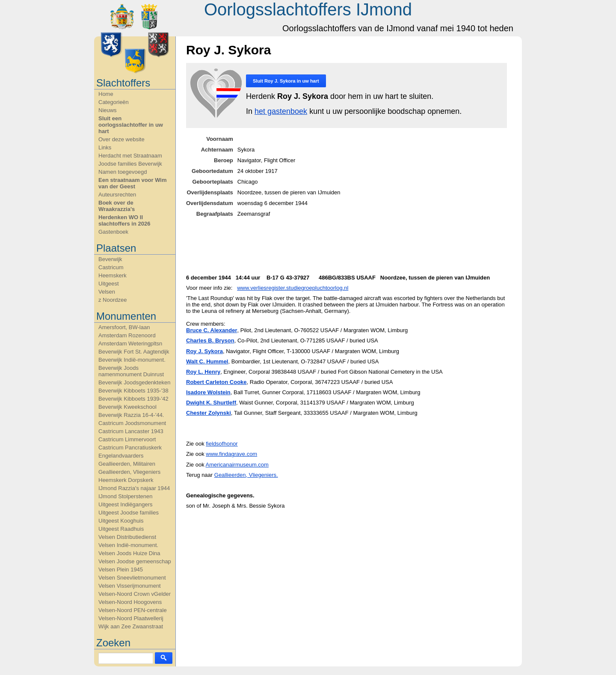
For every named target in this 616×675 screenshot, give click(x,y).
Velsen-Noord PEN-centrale (133, 610)
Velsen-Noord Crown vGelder (135, 594)
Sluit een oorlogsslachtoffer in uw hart (131, 125)
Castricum (111, 267)
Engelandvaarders (121, 456)
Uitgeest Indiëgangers (125, 504)
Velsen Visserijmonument (130, 586)
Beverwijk (110, 259)
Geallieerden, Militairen (127, 464)
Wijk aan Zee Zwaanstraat (131, 626)
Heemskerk (113, 275)
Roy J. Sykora (204, 351)
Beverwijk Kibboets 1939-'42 (133, 399)
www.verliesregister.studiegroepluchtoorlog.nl (293, 288)
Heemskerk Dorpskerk (126, 480)
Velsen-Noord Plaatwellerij (131, 618)
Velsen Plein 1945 (121, 569)
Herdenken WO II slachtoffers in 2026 (124, 220)
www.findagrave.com (231, 454)
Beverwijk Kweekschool (127, 407)
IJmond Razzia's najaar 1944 (134, 488)
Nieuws (108, 110)
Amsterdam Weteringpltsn (130, 343)
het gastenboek (281, 111)
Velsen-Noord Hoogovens (130, 602)
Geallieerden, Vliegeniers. (246, 475)
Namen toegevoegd (123, 172)
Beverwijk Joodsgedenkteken (134, 382)
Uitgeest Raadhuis (121, 529)
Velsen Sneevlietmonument (132, 578)
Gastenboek (113, 232)
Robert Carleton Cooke (216, 382)
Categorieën (114, 102)
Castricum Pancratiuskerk (130, 448)
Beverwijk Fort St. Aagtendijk (134, 352)
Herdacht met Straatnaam (130, 156)
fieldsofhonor (222, 444)
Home (106, 94)
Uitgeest (109, 284)
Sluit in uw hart (286, 81)
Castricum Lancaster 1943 (131, 431)
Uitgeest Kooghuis (121, 521)
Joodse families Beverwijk (130, 164)
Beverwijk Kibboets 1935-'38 (133, 391)
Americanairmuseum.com (237, 465)
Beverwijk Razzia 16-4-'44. (131, 415)
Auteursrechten (117, 195)
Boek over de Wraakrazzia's (117, 206)
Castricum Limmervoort (127, 439)
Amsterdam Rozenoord (127, 335)
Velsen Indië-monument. (128, 545)
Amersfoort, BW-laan (124, 327)
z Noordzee (113, 300)
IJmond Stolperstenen (125, 496)
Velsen (107, 292)
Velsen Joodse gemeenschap (135, 561)
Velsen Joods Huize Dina (129, 553)
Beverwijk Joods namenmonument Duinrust (131, 371)
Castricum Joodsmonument (132, 423)
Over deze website (121, 139)
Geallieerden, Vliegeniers (129, 472)
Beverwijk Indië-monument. (132, 360)
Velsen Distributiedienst (127, 537)
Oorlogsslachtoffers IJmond (308, 9)
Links (105, 147)
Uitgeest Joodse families (129, 513)
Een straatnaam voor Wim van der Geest (133, 183)
